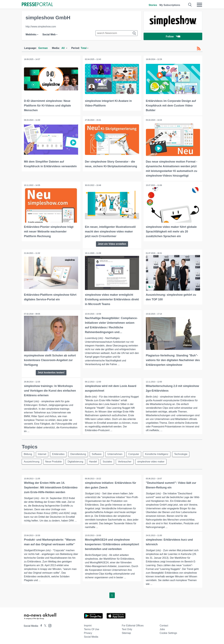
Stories (153, 5)
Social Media (91, 636)
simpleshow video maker (152, 461)
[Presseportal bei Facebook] (40, 626)
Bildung (28, 454)
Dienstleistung (79, 454)
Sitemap (126, 633)
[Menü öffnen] (199, 5)
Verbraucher (125, 461)
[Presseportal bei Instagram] (49, 625)
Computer (134, 454)
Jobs (162, 629)
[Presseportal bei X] (44, 626)
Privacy (88, 633)
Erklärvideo (59, 454)
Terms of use (92, 629)
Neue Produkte (54, 461)
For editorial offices (133, 625)
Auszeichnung (32, 461)
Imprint (88, 625)
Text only (127, 629)
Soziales (108, 461)
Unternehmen (115, 454)
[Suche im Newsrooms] (117, 33)
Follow (173, 37)
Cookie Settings (168, 633)
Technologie (182, 454)
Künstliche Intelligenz (158, 454)
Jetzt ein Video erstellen (112, 244)
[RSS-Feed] (199, 49)
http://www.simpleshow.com (41, 27)
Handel (93, 461)
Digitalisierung (76, 461)
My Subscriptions (170, 5)
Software (97, 454)
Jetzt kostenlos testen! (51, 372)
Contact (164, 625)
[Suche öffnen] (190, 5)
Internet (42, 454)
